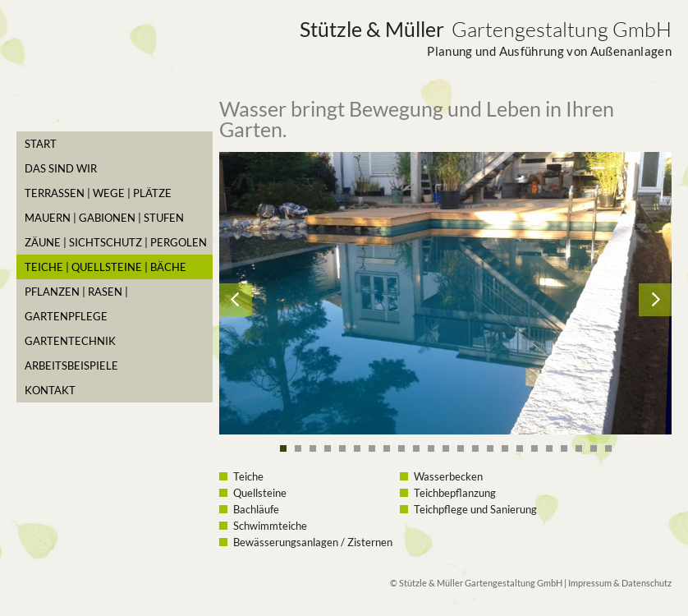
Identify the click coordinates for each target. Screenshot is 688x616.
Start (41, 144)
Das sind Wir (61, 168)
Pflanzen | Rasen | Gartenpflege (76, 304)
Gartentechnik (70, 341)
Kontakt (50, 390)
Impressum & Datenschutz (620, 583)
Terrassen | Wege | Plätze (98, 193)
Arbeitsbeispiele (71, 365)
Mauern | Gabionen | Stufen (104, 218)
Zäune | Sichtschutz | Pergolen (116, 242)
